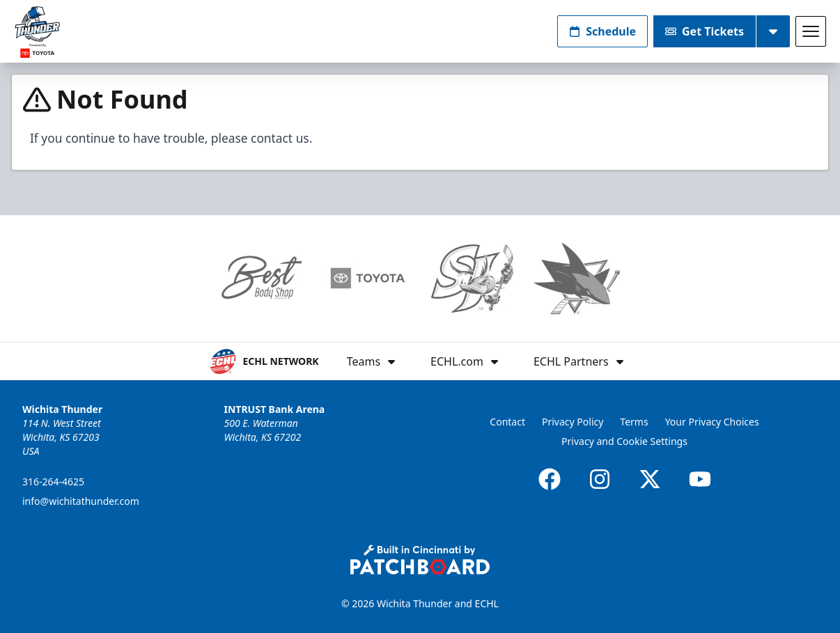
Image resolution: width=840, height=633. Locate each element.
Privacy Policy (573, 422)
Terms (634, 422)
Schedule (602, 31)
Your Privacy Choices (712, 422)
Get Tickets (705, 31)
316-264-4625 (53, 482)
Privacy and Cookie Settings (624, 441)
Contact (507, 422)
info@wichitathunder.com (81, 501)
